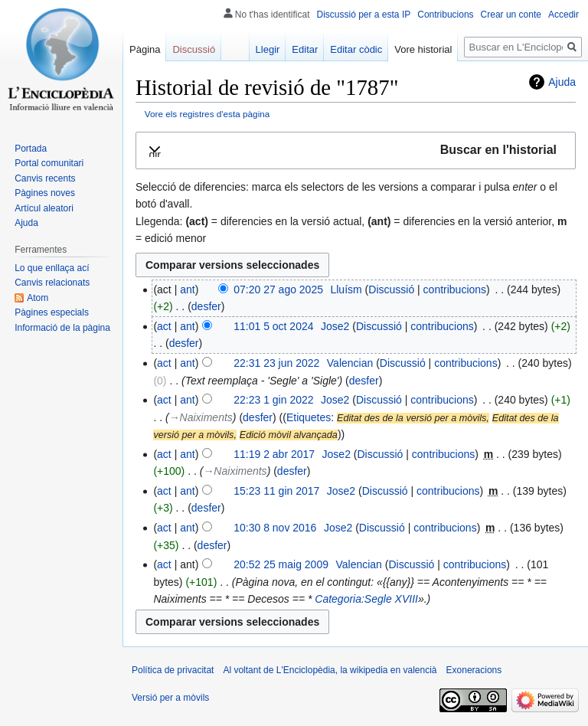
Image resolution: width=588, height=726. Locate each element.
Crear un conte (511, 15)
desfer (206, 306)
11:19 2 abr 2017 (274, 454)
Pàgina (145, 49)
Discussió (391, 289)
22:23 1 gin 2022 (273, 400)
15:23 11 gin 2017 (276, 491)
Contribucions (445, 15)
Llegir (268, 49)
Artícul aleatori (44, 208)
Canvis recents (45, 178)
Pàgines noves (45, 193)
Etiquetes (309, 417)
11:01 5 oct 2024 (273, 326)
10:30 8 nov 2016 (275, 528)
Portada (31, 149)
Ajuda (562, 82)
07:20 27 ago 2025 (278, 289)
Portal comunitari (49, 163)
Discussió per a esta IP (364, 15)
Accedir (563, 15)
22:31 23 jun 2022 (276, 363)
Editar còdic (356, 49)
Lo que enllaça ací (52, 268)
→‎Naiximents (201, 417)
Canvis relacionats (52, 283)
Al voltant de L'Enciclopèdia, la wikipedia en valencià (330, 670)
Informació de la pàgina (62, 328)
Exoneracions (474, 670)
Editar (305, 49)
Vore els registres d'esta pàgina (207, 114)
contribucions (455, 289)
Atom (38, 298)
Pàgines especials (52, 312)
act (164, 326)
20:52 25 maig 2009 (281, 564)
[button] (356, 150)
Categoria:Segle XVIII (366, 599)
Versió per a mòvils (170, 698)
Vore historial (423, 49)
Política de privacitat (173, 670)
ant (187, 289)
